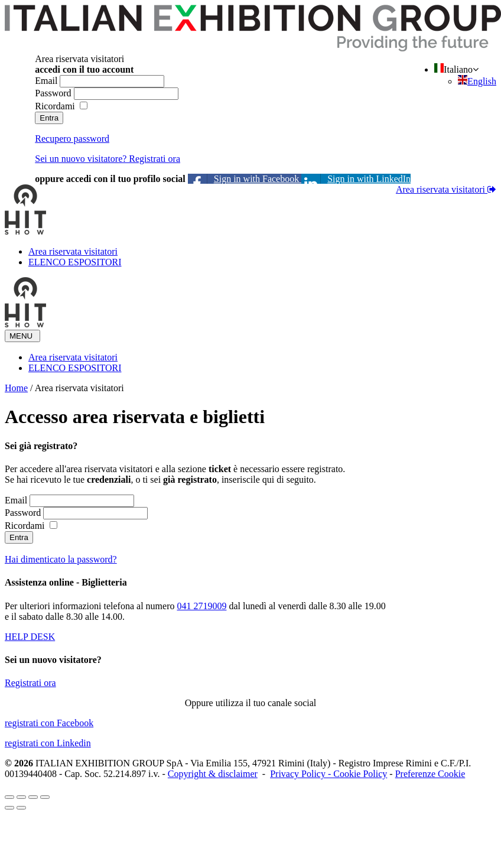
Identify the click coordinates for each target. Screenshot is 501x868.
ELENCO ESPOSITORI (75, 262)
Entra (49, 118)
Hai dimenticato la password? (61, 559)
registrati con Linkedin (48, 743)
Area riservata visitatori (442, 189)
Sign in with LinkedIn (356, 179)
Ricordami (55, 106)
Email (46, 81)
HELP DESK (30, 637)
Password (53, 93)
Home (16, 388)
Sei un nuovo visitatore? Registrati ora (108, 159)
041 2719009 (201, 606)
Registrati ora (30, 683)
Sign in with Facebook (245, 179)
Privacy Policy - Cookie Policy (328, 774)
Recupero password (72, 139)
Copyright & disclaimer (213, 774)
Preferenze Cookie (430, 774)
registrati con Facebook (49, 723)
